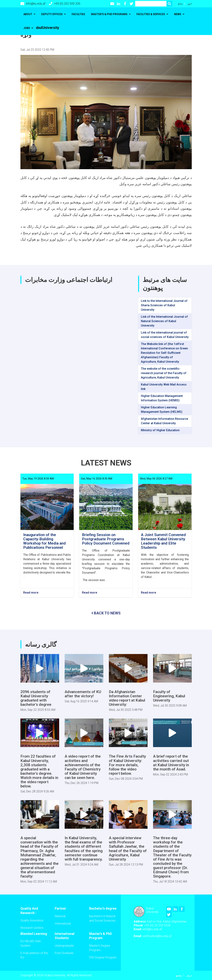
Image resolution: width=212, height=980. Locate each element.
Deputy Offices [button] (52, 14)
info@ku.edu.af (33, 4)
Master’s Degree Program (100, 948)
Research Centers (32, 928)
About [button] (28, 14)
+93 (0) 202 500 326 (65, 4)
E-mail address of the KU (34, 955)
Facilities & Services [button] (151, 14)
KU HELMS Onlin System (31, 943)
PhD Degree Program (103, 957)
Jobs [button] (27, 28)
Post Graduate (64, 953)
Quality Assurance (32, 920)
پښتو (180, 4)
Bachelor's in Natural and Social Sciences (102, 918)
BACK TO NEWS (106, 613)
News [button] (178, 14)
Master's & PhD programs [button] (109, 14)
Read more (31, 593)
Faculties (78, 14)
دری (190, 4)
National (60, 916)
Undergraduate (64, 946)
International (63, 924)
